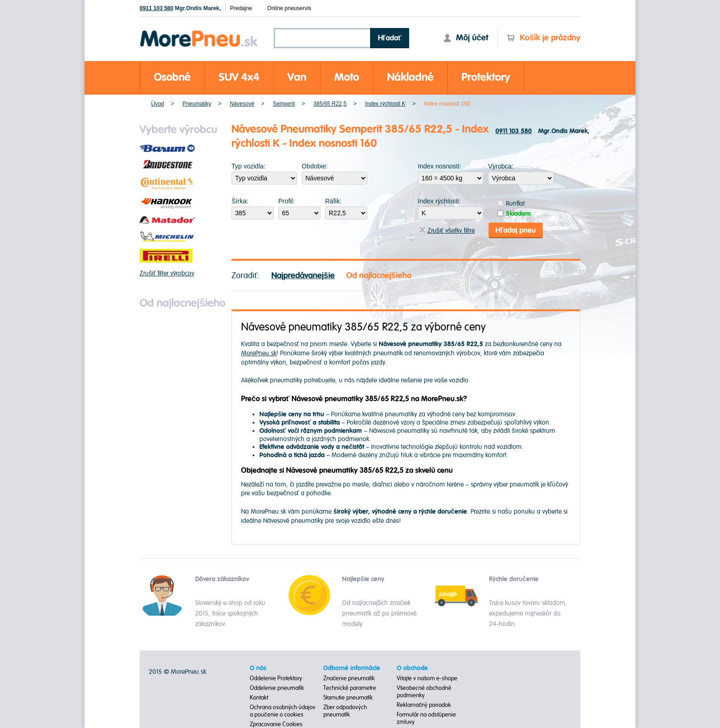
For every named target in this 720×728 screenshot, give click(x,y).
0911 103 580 (156, 8)
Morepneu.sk (199, 32)
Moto (347, 77)
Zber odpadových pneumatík (345, 711)
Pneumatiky (197, 104)
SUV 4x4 (239, 77)
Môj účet (466, 38)
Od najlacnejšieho (379, 276)
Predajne (241, 8)
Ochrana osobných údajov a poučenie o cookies (283, 711)
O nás (258, 668)
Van (297, 77)
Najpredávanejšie (303, 276)
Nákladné (410, 77)
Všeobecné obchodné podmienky (424, 692)
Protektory (486, 77)
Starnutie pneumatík (348, 698)
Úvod (157, 104)
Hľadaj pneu (516, 230)
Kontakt (259, 698)
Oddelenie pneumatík (277, 688)
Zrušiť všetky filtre (447, 231)
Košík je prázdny (543, 38)
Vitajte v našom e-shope (427, 678)
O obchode (412, 668)
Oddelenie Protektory (276, 678)
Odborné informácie (352, 668)
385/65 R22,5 (330, 104)
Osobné (172, 77)
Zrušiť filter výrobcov (167, 273)
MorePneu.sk (259, 353)
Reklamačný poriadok (424, 705)
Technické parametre (350, 688)
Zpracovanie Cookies (276, 724)
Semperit (284, 104)
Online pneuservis (289, 8)
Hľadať (390, 38)
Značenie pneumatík (349, 678)
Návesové (242, 104)
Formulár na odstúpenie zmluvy (426, 718)
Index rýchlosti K (385, 104)
